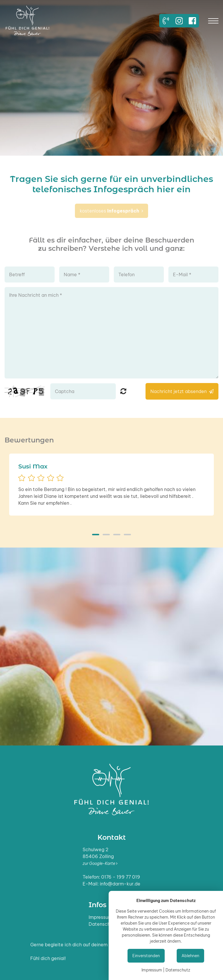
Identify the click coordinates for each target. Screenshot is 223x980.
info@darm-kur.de (120, 884)
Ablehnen (190, 956)
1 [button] (96, 535)
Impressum (100, 917)
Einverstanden (146, 956)
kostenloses (111, 211)
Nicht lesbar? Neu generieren (123, 391)
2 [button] (106, 535)
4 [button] (127, 535)
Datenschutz (103, 924)
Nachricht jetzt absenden (182, 391)
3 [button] (117, 535)
